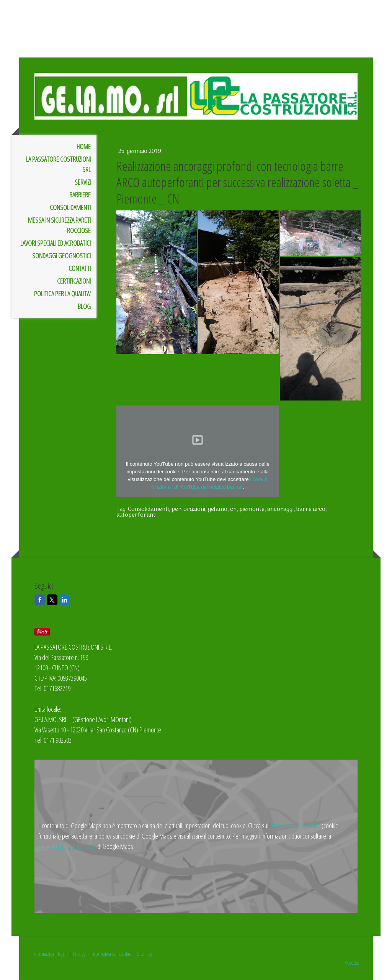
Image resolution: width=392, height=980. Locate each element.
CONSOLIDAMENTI (70, 207)
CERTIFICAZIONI (74, 281)
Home (84, 146)
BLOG (84, 306)
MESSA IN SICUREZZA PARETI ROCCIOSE (59, 225)
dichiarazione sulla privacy (67, 846)
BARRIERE (80, 195)
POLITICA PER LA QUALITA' (62, 294)
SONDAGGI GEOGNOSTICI (61, 256)
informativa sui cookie (296, 826)
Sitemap (145, 954)
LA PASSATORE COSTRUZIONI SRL (58, 164)
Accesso (352, 962)
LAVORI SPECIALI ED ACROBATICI (56, 243)
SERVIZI (83, 182)
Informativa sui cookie (111, 954)
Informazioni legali (50, 954)
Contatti (80, 268)
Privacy (79, 954)
